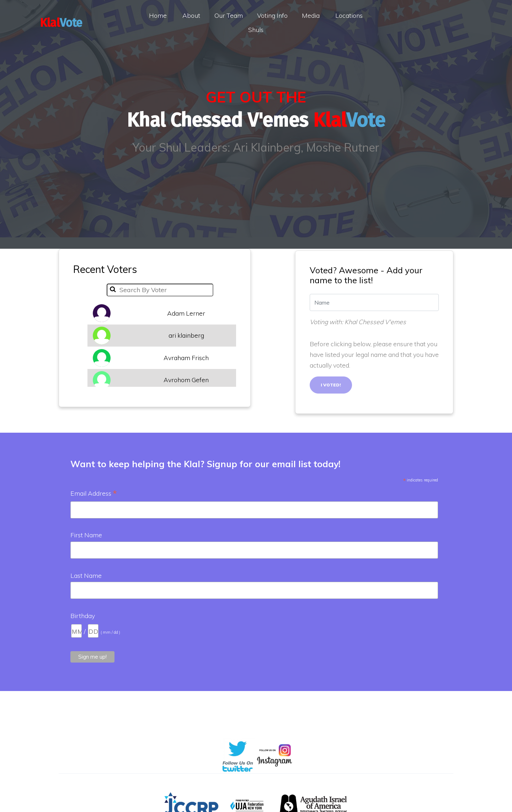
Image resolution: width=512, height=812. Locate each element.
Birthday (83, 616)
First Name (86, 535)
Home (158, 15)
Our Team (229, 15)
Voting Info (272, 15)
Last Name (86, 575)
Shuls (256, 30)
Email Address (94, 494)
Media (311, 15)
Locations (349, 15)
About (191, 15)
